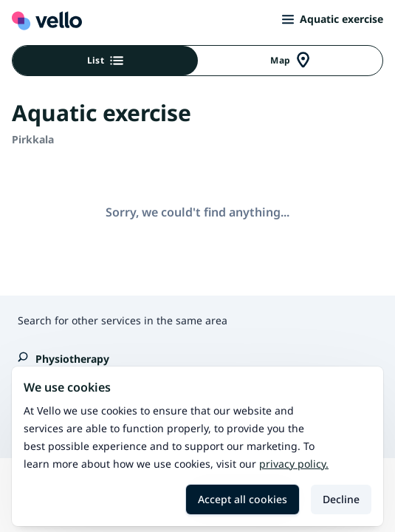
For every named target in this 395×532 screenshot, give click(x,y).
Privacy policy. (294, 464)
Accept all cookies (243, 499)
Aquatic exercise (333, 19)
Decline (341, 499)
